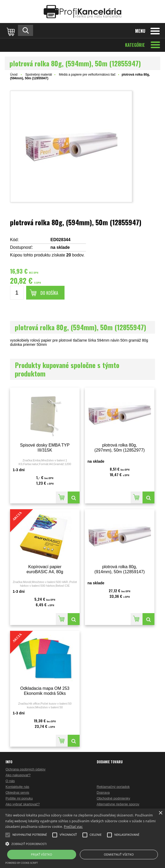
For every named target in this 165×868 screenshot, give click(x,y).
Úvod (14, 75)
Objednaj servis (17, 793)
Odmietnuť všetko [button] (119, 854)
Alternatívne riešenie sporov (118, 804)
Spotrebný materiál (39, 75)
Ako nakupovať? (18, 775)
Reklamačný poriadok (113, 787)
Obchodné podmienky (113, 798)
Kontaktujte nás (17, 787)
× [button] (160, 813)
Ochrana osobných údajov (26, 769)
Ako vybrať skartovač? (23, 804)
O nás (10, 781)
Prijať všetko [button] (42, 854)
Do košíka (49, 293)
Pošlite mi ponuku (19, 798)
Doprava (103, 793)
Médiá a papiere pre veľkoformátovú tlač (87, 75)
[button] (82, 843)
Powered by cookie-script (22, 863)
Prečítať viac (73, 827)
